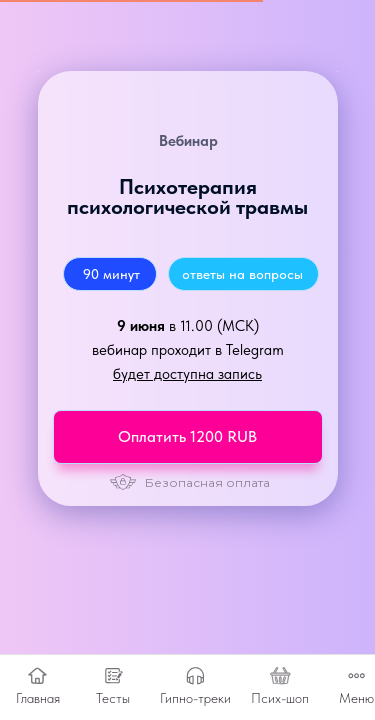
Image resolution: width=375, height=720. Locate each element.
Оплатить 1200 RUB (187, 436)
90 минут (111, 274)
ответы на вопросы (242, 274)
